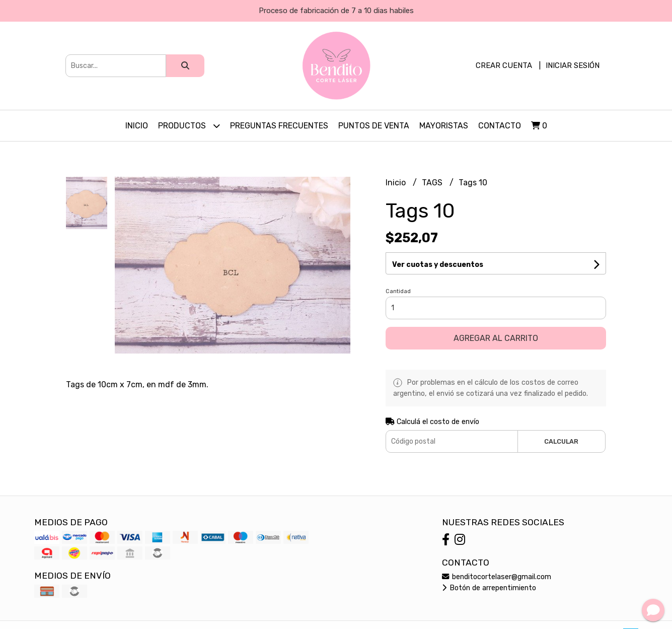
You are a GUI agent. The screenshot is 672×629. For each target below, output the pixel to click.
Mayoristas (444, 126)
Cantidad (398, 291)
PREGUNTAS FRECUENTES (279, 126)
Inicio (137, 126)
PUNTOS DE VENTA (374, 126)
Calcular (561, 441)
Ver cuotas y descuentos (438, 265)
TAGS (433, 183)
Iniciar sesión (573, 65)
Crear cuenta (504, 65)
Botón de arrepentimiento (489, 588)
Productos (189, 126)
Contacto (500, 126)
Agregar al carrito (496, 338)
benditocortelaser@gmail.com (497, 577)
